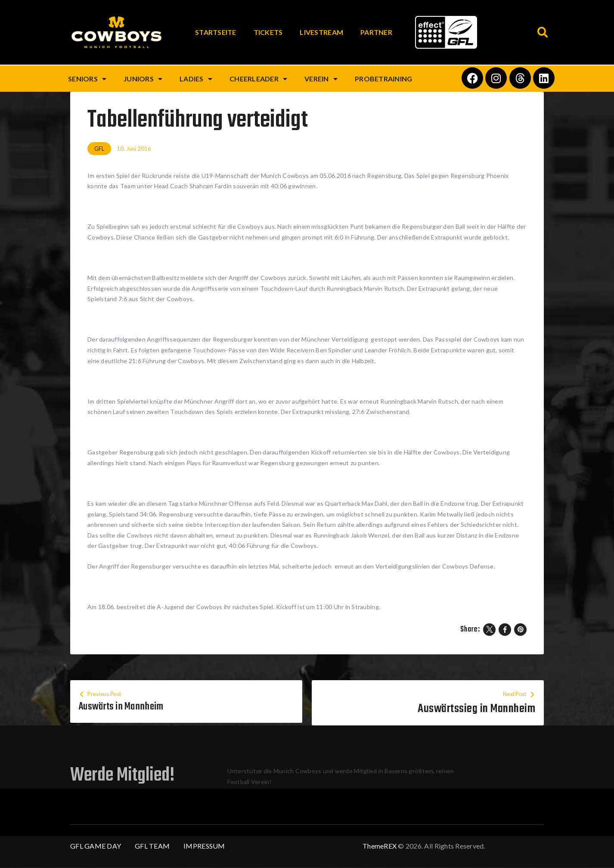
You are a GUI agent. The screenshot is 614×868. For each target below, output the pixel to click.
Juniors (143, 79)
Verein (321, 79)
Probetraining (383, 79)
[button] (543, 33)
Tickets (268, 32)
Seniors (87, 79)
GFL (99, 149)
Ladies (196, 79)
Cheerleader (258, 79)
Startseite (216, 32)
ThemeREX (380, 846)
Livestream (321, 32)
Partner (376, 32)
